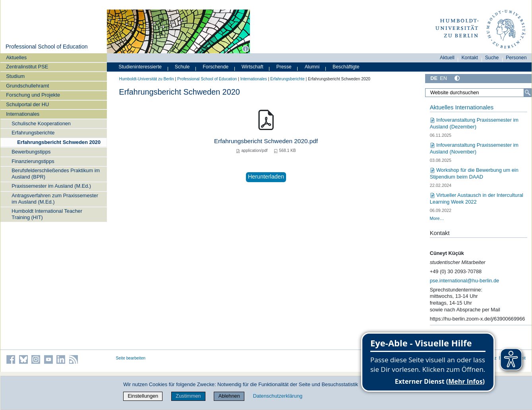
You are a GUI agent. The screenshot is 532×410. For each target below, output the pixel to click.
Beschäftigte (346, 67)
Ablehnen (229, 396)
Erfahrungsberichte (33, 133)
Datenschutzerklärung (278, 396)
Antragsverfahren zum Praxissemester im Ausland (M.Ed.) (55, 198)
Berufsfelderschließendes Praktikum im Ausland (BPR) (56, 173)
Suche (492, 58)
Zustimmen (188, 396)
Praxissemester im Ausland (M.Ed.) (51, 186)
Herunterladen (266, 177)
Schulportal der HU (27, 104)
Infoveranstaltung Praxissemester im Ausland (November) (474, 148)
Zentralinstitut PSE (27, 67)
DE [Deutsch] (434, 78)
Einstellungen (143, 396)
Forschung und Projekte (33, 95)
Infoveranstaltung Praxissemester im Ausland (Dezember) (474, 123)
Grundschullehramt (27, 86)
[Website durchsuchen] (478, 93)
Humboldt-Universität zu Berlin (147, 79)
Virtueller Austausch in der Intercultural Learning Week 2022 (477, 198)
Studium (15, 76)
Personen (516, 58)
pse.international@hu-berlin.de (464, 281)
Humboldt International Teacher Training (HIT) (47, 214)
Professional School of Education (47, 47)
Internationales (23, 114)
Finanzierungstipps (33, 161)
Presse (284, 67)
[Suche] (528, 93)
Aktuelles (16, 57)
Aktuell (447, 58)
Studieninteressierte (140, 67)
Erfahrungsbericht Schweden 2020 (59, 142)
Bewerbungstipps (31, 152)
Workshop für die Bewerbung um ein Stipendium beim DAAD (474, 173)
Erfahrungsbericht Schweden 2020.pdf (266, 141)
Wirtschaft (252, 67)
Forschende (216, 67)
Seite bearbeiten (131, 358)
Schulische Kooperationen (41, 123)
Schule (182, 67)
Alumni (312, 67)
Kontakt (470, 58)
